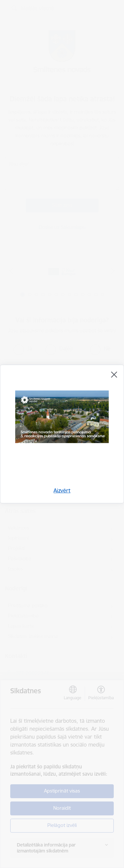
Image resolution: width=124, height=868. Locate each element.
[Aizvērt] (114, 375)
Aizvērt (62, 490)
